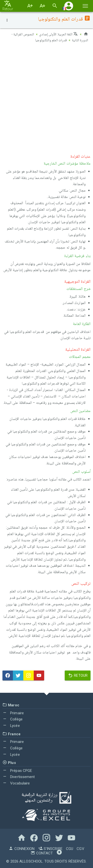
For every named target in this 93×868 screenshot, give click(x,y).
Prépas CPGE (17, 771)
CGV (80, 849)
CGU (70, 849)
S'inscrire (50, 849)
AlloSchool (31, 861)
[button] (69, 6)
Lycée (11, 726)
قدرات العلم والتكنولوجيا (51, 40)
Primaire (13, 713)
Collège (13, 719)
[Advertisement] (46, 97)
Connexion (22, 849)
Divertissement (19, 777)
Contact (42, 853)
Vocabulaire (16, 783)
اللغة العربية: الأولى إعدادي (59, 34)
